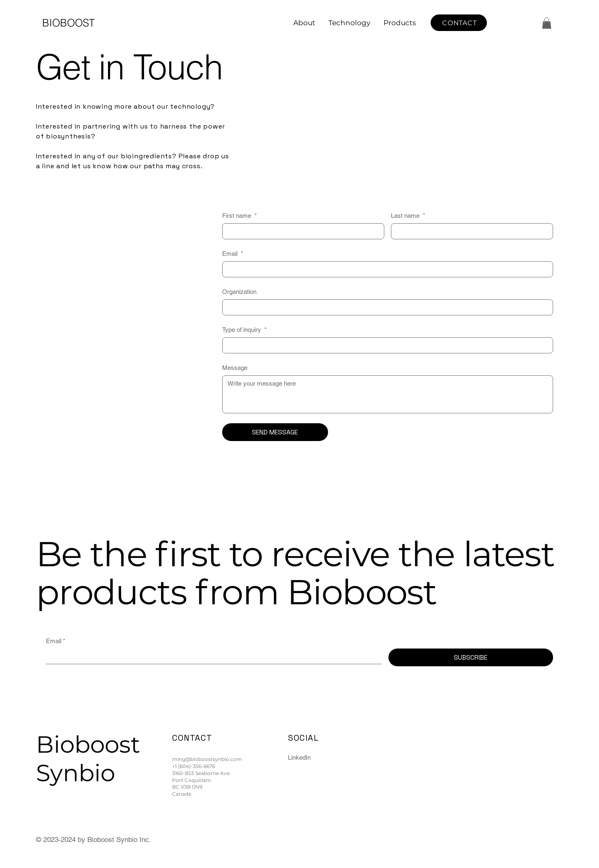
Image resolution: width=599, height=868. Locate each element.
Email (233, 254)
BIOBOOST (68, 23)
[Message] (388, 394)
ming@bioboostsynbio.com (207, 759)
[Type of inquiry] (385, 345)
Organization (239, 292)
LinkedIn (299, 757)
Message (235, 368)
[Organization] (385, 307)
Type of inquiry (244, 330)
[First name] (301, 231)
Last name (408, 216)
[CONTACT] (459, 23)
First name (240, 216)
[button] (547, 23)
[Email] (385, 269)
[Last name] (470, 231)
